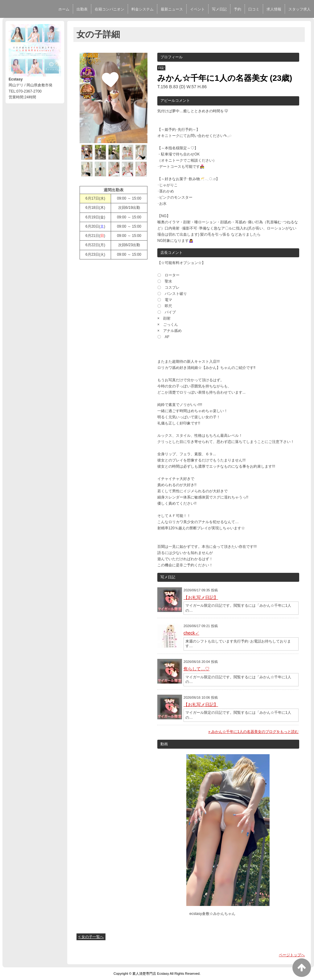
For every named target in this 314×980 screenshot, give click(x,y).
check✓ (191, 633)
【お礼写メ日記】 (201, 598)
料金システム (143, 9)
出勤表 (82, 9)
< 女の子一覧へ (91, 937)
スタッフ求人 (300, 9)
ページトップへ (292, 955)
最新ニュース (172, 9)
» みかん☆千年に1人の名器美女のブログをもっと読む (253, 732)
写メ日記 (219, 9)
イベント (197, 9)
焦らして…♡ (196, 669)
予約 (238, 9)
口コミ (254, 9)
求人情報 (274, 9)
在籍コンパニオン (109, 9)
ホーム (64, 9)
